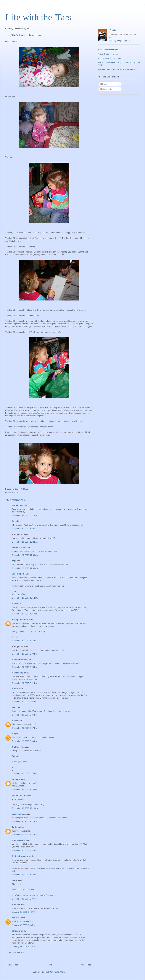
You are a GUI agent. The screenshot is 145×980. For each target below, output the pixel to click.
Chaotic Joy (18, 673)
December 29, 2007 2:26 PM (25, 702)
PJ (13, 521)
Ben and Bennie (19, 660)
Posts (104, 84)
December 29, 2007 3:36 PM (25, 715)
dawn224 (16, 918)
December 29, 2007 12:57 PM (25, 614)
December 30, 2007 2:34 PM (25, 851)
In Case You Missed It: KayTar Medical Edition (118, 69)
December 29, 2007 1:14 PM (25, 641)
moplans (16, 779)
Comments (106, 89)
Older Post (86, 965)
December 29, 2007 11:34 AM (25, 555)
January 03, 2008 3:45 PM (24, 947)
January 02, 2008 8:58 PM (24, 925)
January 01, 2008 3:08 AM (24, 912)
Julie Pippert (18, 574)
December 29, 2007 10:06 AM (25, 529)
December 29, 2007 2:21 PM (25, 683)
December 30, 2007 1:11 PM (25, 821)
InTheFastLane (19, 547)
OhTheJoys (17, 747)
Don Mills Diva (19, 840)
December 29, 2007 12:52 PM (25, 598)
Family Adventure (20, 620)
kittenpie (16, 931)
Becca (15, 721)
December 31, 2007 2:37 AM (25, 899)
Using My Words (19, 594)
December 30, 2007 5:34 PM (25, 875)
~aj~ (14, 561)
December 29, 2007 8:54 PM (25, 774)
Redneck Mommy (20, 856)
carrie (15, 880)
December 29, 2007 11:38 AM (25, 568)
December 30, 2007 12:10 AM (25, 808)
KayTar (15, 492)
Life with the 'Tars (38, 17)
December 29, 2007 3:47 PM (25, 728)
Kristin (15, 689)
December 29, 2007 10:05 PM (25, 790)
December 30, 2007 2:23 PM (25, 835)
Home (50, 965)
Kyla (114, 30)
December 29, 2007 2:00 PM (25, 654)
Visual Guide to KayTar (108, 54)
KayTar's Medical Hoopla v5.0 (111, 58)
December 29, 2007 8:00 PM (25, 741)
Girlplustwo (18, 505)
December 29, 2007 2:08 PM (25, 667)
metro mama (18, 814)
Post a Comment (16, 952)
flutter (15, 827)
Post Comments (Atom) (55, 972)
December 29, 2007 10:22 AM (25, 542)
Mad (14, 707)
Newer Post (13, 965)
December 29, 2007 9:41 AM (25, 516)
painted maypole (20, 795)
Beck (14, 604)
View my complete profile (120, 41)
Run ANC (16, 905)
